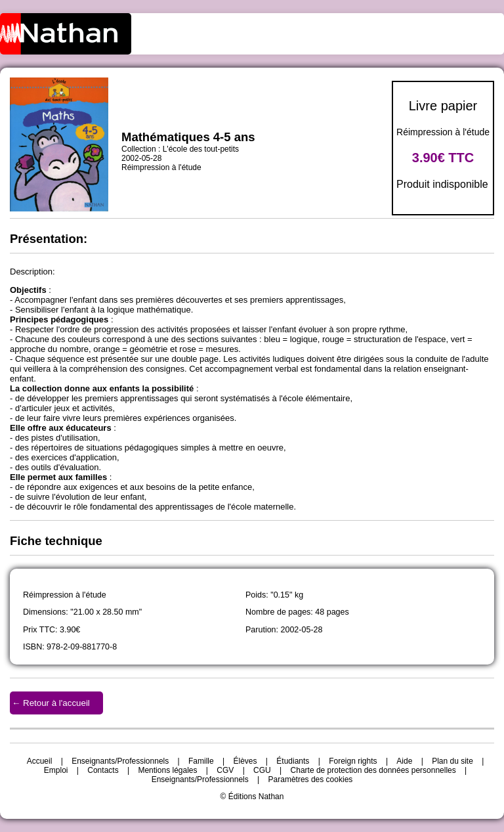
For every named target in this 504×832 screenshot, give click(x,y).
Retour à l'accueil (56, 703)
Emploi (56, 770)
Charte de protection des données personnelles (373, 770)
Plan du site (452, 761)
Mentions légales (167, 770)
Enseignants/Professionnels (120, 761)
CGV (225, 770)
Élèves (245, 761)
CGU (262, 770)
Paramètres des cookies (311, 779)
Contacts (103, 770)
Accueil (40, 761)
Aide (404, 761)
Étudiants (293, 761)
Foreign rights (353, 761)
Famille (201, 761)
